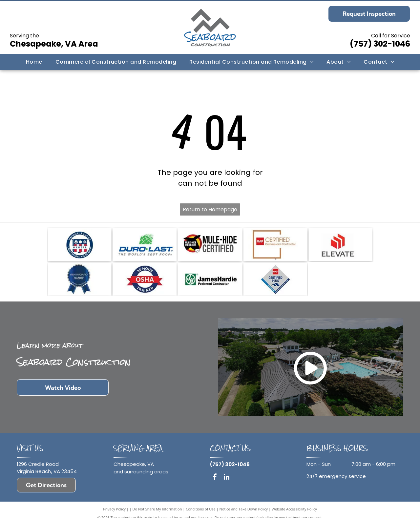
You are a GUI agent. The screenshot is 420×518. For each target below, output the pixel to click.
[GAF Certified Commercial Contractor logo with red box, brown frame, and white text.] (275, 245)
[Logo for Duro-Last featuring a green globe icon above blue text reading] (145, 245)
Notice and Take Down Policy (244, 509)
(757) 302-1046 (380, 44)
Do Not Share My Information (157, 509)
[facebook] (215, 478)
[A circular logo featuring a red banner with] (145, 279)
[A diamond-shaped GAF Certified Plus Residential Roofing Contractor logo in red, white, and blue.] (275, 279)
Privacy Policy (114, 509)
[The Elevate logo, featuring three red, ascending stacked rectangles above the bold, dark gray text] (341, 245)
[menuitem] (34, 62)
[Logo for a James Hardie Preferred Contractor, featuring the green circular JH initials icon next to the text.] (210, 279)
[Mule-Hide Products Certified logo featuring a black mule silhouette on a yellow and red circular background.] (210, 245)
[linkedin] (226, 478)
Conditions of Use (201, 509)
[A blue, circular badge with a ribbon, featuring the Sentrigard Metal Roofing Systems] (79, 279)
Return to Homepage (210, 209)
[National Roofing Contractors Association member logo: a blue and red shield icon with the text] (79, 245)
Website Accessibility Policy (294, 509)
